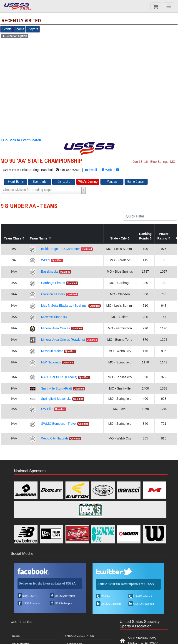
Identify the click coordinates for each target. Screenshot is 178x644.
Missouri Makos (52, 351)
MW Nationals (51, 362)
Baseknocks (50, 271)
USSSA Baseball (111, 604)
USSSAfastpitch (64, 603)
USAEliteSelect (143, 596)
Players (33, 29)
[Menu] (169, 6)
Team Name (40, 238)
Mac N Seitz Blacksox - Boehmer (64, 306)
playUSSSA (30, 596)
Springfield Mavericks (56, 399)
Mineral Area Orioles (56, 328)
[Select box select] (43, 190)
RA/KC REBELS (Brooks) (59, 377)
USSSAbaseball (32, 603)
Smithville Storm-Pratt (56, 388)
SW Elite (47, 409)
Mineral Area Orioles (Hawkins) (63, 340)
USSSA (105, 596)
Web (107, 170)
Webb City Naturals (55, 438)
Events (7, 29)
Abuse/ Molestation (80, 636)
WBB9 (46, 260)
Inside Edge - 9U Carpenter (60, 249)
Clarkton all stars (53, 294)
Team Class (14, 238)
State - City (120, 238)
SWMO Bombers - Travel (59, 424)
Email (91, 170)
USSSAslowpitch (65, 596)
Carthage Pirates (53, 283)
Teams (19, 29)
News (15, 636)
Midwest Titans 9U (54, 317)
